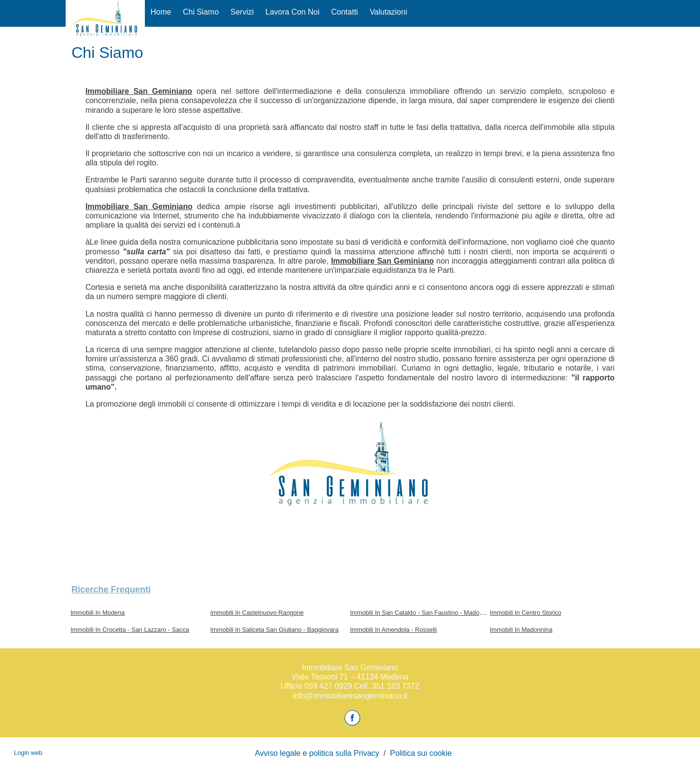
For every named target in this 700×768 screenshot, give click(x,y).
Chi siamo (201, 12)
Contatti (344, 12)
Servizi (242, 12)
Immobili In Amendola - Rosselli (394, 630)
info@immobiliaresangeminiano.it (350, 696)
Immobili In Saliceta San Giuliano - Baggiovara (275, 630)
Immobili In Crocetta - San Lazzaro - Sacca (130, 630)
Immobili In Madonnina (521, 630)
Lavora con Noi (292, 12)
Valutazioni (388, 12)
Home (161, 12)
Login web (28, 753)
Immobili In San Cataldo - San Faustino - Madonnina (422, 613)
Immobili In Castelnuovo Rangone (257, 613)
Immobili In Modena (98, 613)
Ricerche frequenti (111, 589)
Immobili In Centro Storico (526, 613)
